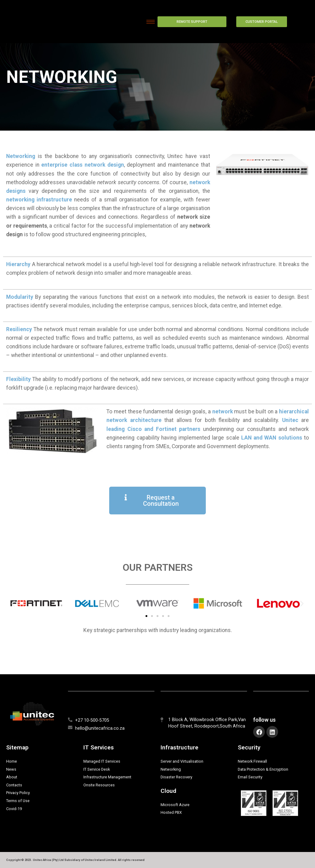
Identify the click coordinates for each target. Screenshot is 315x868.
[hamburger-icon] (151, 22)
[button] (13, 604)
